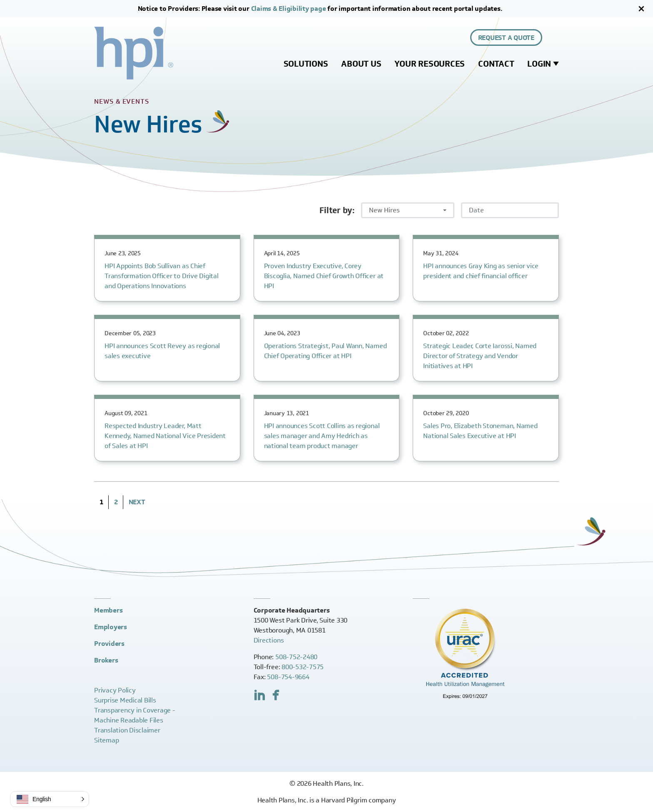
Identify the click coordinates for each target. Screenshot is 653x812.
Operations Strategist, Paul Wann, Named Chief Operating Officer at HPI (325, 351)
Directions (269, 640)
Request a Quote (506, 38)
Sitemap (106, 740)
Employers (111, 627)
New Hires (384, 210)
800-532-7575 (303, 667)
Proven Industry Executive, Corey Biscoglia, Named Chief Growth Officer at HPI (324, 276)
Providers (109, 644)
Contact (496, 64)
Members (108, 610)
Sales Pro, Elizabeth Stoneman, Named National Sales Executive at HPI (480, 431)
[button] (50, 799)
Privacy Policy (115, 690)
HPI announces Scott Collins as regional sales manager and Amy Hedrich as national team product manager (322, 436)
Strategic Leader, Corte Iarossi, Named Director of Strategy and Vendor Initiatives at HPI (480, 356)
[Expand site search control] (554, 37)
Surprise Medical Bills (125, 700)
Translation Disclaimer (127, 730)
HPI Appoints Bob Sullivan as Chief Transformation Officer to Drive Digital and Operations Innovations (162, 276)
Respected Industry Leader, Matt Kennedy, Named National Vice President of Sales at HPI (165, 436)
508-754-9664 (288, 677)
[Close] (641, 9)
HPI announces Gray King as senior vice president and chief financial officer (481, 271)
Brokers (106, 660)
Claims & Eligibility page (289, 9)
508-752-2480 (296, 657)
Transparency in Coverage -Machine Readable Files (135, 715)
